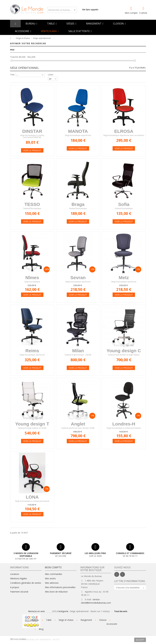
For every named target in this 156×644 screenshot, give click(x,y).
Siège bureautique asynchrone (78, 135)
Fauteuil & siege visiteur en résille (32, 428)
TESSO (32, 204)
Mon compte (131, 13)
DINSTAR (32, 131)
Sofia (124, 204)
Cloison (103, 620)
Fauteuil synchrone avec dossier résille (78, 428)
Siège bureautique (32, 282)
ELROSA (124, 131)
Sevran (78, 278)
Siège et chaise (66, 620)
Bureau (35, 620)
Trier (12, 75)
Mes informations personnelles (60, 587)
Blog (41, 629)
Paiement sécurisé (19, 592)
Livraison (15, 574)
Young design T (32, 424)
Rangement (86, 620)
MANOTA (78, 131)
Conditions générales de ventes (26, 583)
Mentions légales (19, 579)
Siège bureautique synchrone (78, 282)
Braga (78, 204)
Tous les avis (121, 611)
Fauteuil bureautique (78, 209)
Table (49, 620)
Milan (78, 351)
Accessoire (112, 624)
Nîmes (32, 278)
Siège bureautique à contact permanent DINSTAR (32, 136)
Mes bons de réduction (56, 592)
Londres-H (124, 424)
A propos (15, 587)
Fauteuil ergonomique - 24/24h (78, 355)
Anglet (78, 424)
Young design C (124, 351)
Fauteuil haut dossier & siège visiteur (124, 355)
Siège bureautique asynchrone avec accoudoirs (124, 135)
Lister (51, 75)
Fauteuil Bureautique (32, 209)
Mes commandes (54, 574)
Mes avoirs (50, 579)
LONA (32, 497)
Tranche (14, 57)
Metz (124, 278)
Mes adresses (52, 583)
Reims (32, 351)
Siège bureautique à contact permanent (124, 428)
